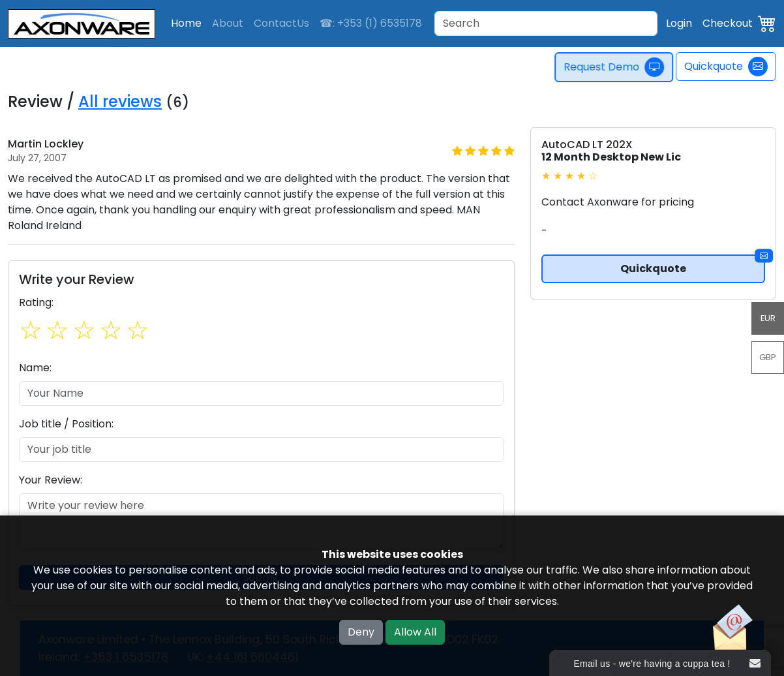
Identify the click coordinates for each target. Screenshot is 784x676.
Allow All (415, 632)
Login (679, 23)
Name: (35, 368)
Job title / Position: (66, 424)
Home (186, 23)
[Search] (546, 23)
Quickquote (726, 67)
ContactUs (281, 23)
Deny (361, 632)
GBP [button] (768, 357)
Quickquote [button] (693, 265)
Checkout (728, 23)
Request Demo (618, 67)
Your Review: (51, 480)
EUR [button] (768, 318)
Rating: (36, 302)
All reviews (120, 101)
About (228, 23)
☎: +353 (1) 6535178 (371, 23)
